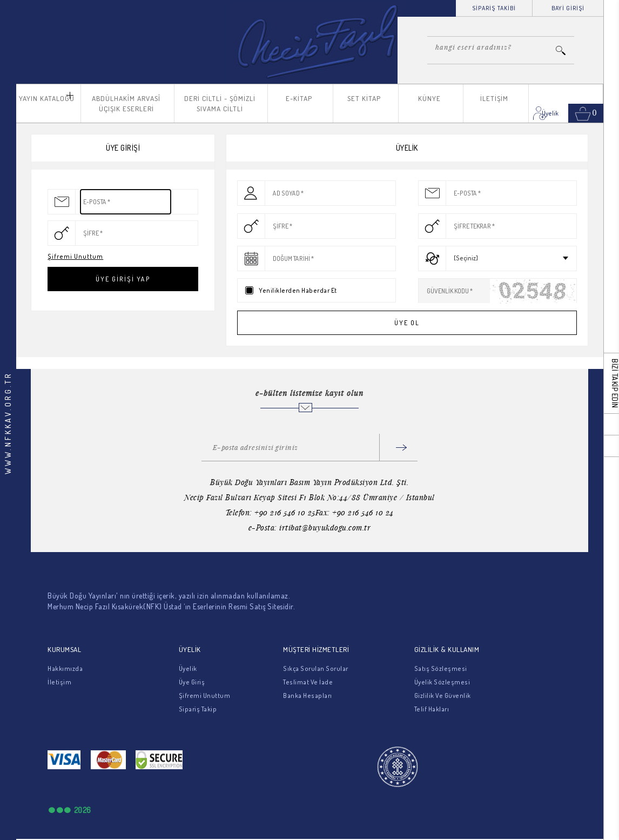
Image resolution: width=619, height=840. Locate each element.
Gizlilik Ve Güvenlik (443, 695)
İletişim (59, 682)
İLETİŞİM (494, 98)
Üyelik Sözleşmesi (442, 682)
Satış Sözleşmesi (441, 668)
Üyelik (188, 668)
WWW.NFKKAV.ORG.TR (8, 423)
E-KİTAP (299, 98)
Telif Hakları (432, 709)
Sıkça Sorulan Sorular (316, 668)
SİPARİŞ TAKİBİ (494, 8)
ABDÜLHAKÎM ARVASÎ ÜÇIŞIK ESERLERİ (126, 103)
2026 (83, 810)
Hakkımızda (65, 668)
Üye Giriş (192, 682)
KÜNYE (429, 98)
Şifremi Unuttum (75, 256)
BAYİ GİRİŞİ (568, 8)
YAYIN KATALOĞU (47, 98)
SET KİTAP (364, 98)
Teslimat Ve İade (308, 682)
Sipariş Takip (198, 709)
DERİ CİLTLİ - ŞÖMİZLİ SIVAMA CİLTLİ (220, 103)
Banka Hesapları (308, 695)
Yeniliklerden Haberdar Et (298, 290)
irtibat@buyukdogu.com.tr (325, 527)
